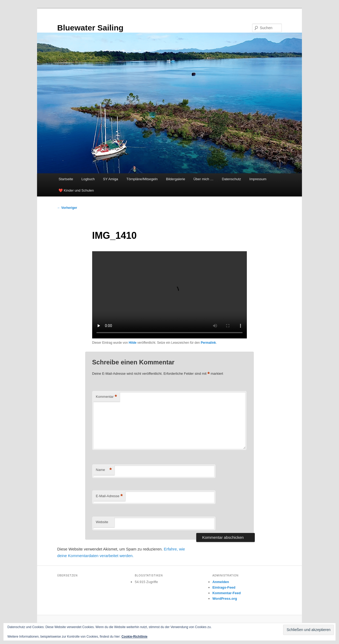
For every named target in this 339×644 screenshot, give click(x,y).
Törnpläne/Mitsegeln (142, 179)
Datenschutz (231, 179)
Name (104, 470)
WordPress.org (225, 599)
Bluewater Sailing (90, 28)
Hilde (133, 343)
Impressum (258, 179)
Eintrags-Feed (224, 587)
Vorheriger (67, 208)
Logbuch (88, 179)
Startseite (66, 179)
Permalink (208, 343)
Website (102, 522)
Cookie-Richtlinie (135, 637)
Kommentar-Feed (227, 593)
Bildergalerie (176, 179)
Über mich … (203, 179)
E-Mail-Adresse (109, 496)
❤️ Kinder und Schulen (76, 190)
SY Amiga (111, 179)
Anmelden (221, 582)
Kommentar (106, 397)
